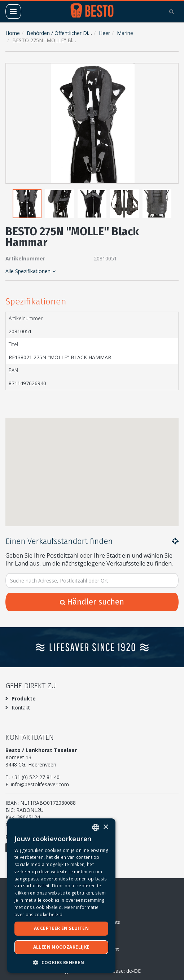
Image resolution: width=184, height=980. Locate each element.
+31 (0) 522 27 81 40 (35, 777)
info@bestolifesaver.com (40, 784)
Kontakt (21, 707)
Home (13, 33)
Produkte (24, 698)
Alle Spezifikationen (30, 271)
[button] (171, 70)
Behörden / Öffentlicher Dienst (62, 33)
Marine (125, 33)
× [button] (106, 827)
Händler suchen (92, 602)
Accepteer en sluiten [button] (61, 928)
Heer (104, 33)
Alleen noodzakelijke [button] (62, 947)
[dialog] (61, 896)
